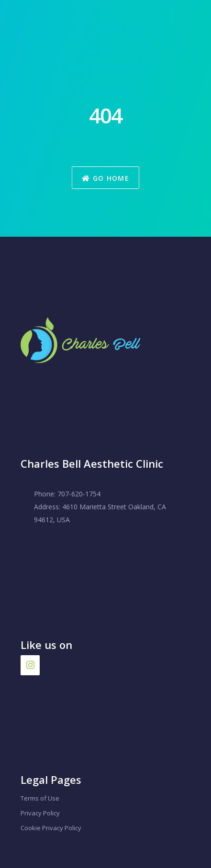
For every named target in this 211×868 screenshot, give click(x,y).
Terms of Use (40, 798)
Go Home (105, 178)
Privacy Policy (40, 813)
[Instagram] (30, 665)
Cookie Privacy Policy (51, 828)
